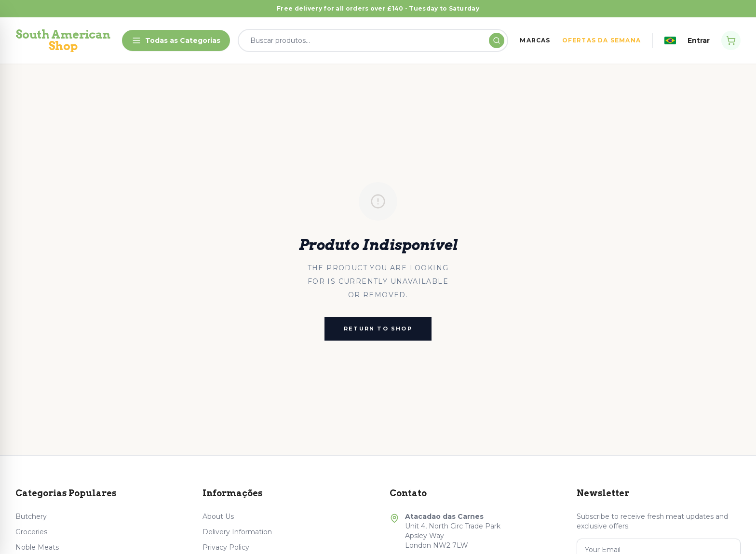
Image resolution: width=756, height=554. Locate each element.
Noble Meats (37, 547)
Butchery (31, 516)
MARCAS (535, 40)
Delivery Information (237, 532)
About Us (218, 516)
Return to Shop (378, 329)
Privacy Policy (226, 547)
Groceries (31, 532)
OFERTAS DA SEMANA (601, 40)
